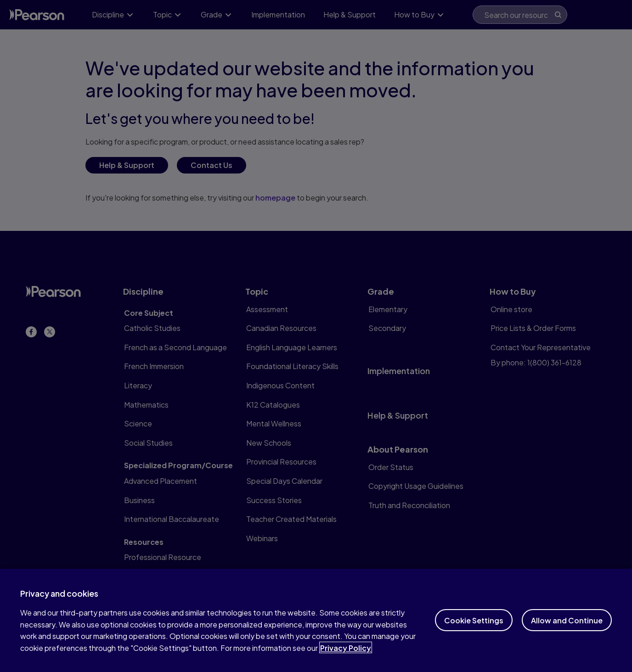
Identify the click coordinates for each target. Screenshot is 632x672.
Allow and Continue (567, 629)
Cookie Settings (474, 629)
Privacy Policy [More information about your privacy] (346, 656)
